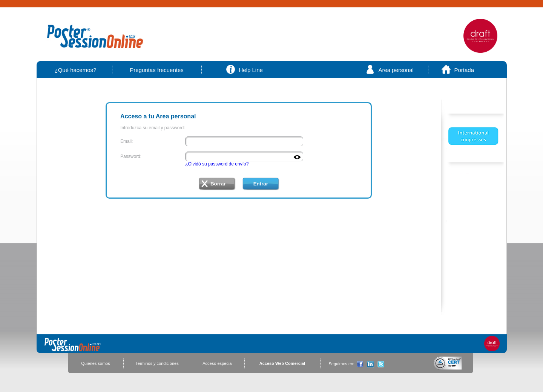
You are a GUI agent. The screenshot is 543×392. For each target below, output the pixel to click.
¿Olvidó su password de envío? (217, 164)
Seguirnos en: (342, 364)
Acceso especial (218, 363)
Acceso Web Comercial (282, 363)
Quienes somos (95, 363)
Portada (464, 70)
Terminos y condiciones (157, 363)
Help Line (251, 70)
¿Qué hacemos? (76, 70)
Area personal (396, 70)
